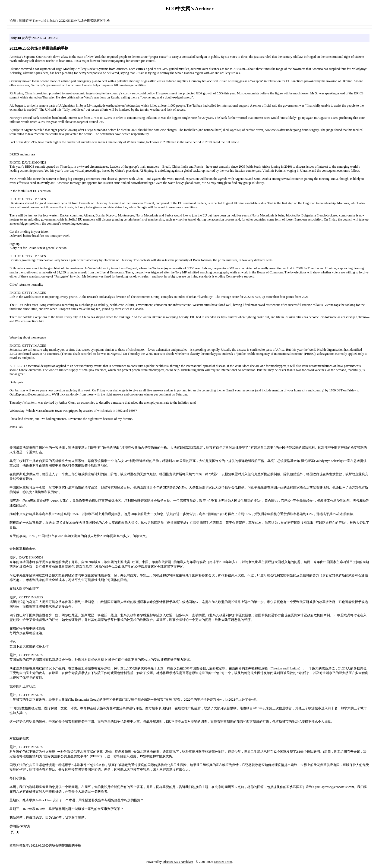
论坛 (13, 21)
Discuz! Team (223, 862)
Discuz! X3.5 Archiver (178, 862)
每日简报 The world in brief (38, 21)
